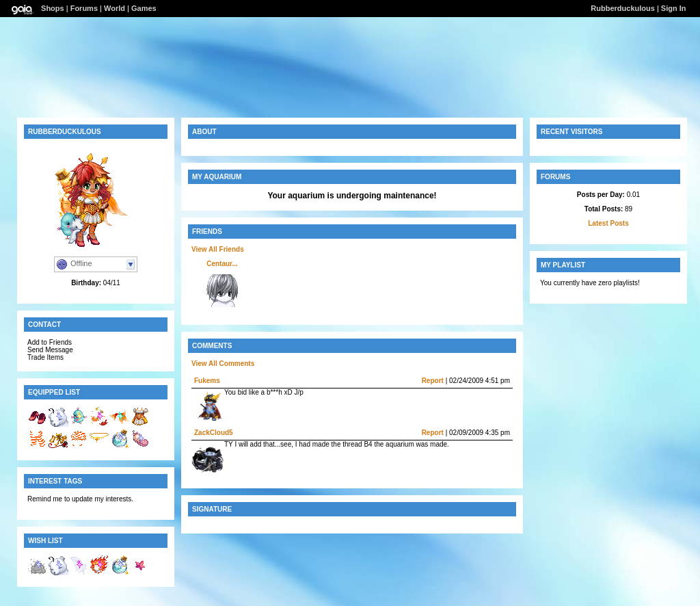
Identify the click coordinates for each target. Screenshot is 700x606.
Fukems (207, 381)
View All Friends (218, 249)
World (115, 8)
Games (144, 8)
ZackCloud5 (214, 433)
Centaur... (222, 264)
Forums (84, 8)
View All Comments (223, 364)
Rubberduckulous (623, 8)
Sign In (674, 8)
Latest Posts (608, 223)
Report (433, 381)
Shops (53, 8)
